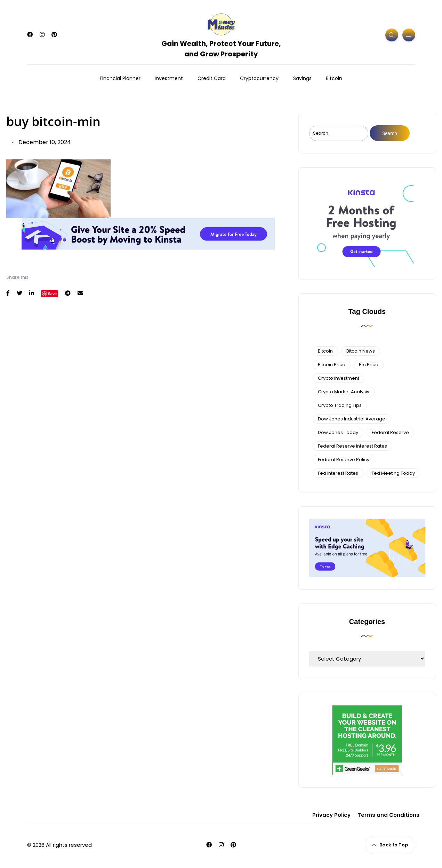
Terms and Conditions (388, 815)
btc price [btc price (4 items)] (369, 365)
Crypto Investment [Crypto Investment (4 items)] (339, 378)
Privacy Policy (331, 815)
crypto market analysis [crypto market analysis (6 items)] (344, 392)
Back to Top (390, 845)
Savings (302, 78)
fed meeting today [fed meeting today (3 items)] (393, 473)
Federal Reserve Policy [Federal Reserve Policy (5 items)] (344, 460)
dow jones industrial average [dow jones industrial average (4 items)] (352, 419)
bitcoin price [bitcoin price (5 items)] (332, 365)
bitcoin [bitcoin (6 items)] (325, 351)
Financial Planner (120, 78)
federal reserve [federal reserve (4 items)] (390, 432)
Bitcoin (334, 78)
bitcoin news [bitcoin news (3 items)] (361, 351)
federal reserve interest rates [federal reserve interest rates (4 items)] (352, 446)
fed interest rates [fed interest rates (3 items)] (338, 473)
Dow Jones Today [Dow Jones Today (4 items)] (338, 432)
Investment (169, 78)
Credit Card (212, 78)
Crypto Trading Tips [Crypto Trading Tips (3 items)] (340, 405)
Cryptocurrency (259, 78)
